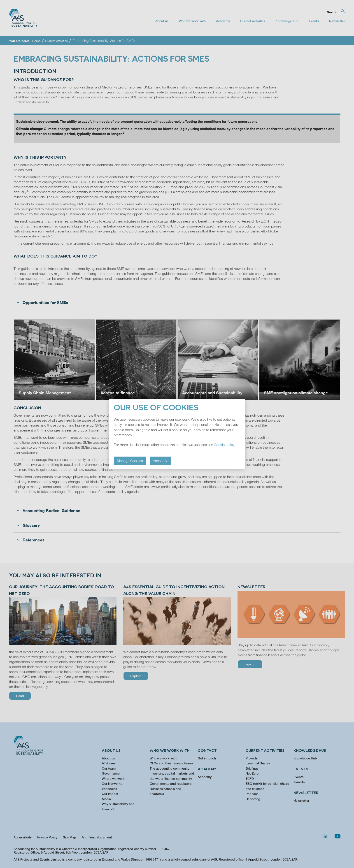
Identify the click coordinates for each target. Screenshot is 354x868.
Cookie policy (224, 445)
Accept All (161, 461)
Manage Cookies (130, 461)
